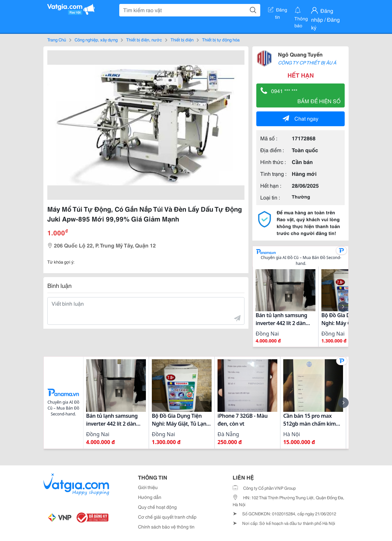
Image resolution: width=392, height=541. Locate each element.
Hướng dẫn (150, 497)
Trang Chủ (57, 39)
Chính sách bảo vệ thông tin (166, 527)
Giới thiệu (148, 487)
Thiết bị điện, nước (144, 39)
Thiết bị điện (182, 39)
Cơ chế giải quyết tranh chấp (167, 517)
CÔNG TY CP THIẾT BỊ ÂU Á (307, 62)
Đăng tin (278, 11)
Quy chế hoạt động (157, 507)
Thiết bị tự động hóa (221, 39)
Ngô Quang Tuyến (300, 54)
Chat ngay (300, 118)
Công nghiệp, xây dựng (96, 39)
